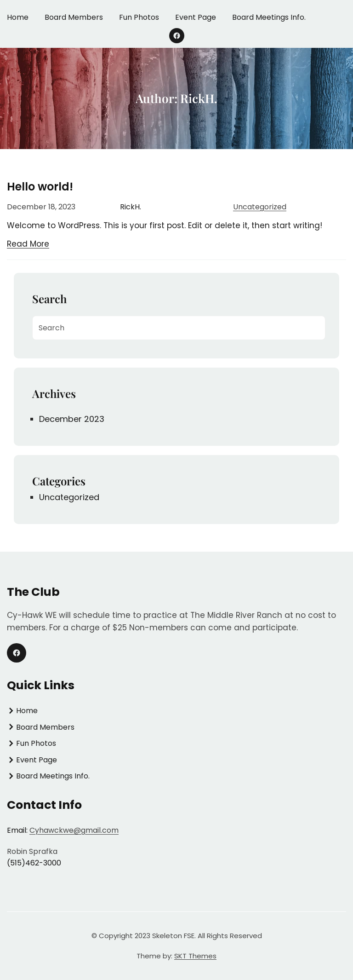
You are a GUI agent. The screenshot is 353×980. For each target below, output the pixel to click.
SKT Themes (195, 956)
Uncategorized (260, 207)
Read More (28, 244)
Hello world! (40, 187)
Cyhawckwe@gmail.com (74, 830)
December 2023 (72, 419)
